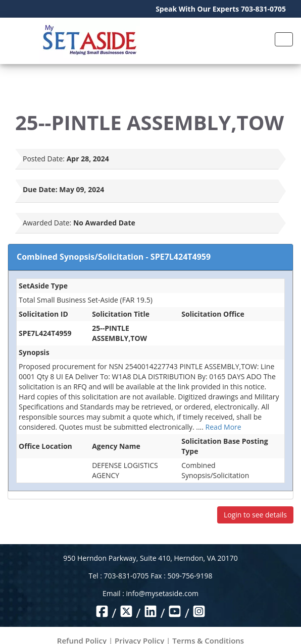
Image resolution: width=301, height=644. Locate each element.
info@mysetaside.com (162, 593)
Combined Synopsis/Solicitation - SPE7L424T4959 (114, 257)
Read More (223, 427)
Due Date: (40, 189)
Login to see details (255, 515)
